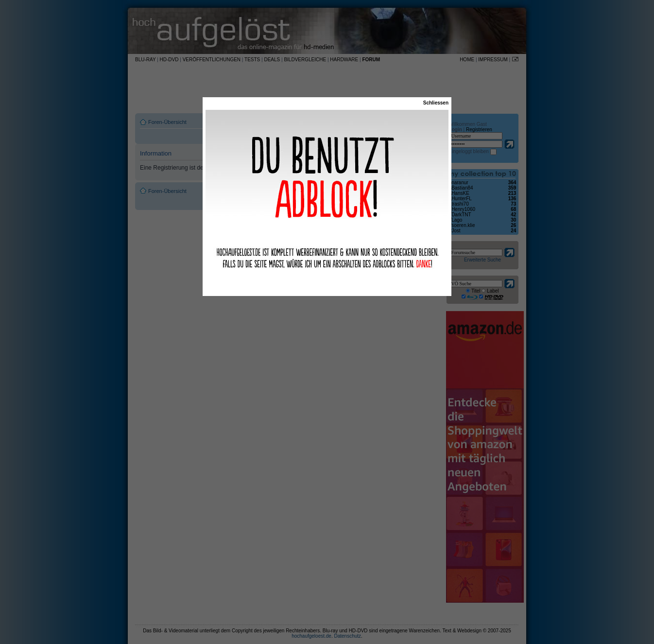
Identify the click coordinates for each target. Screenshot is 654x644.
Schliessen (436, 103)
